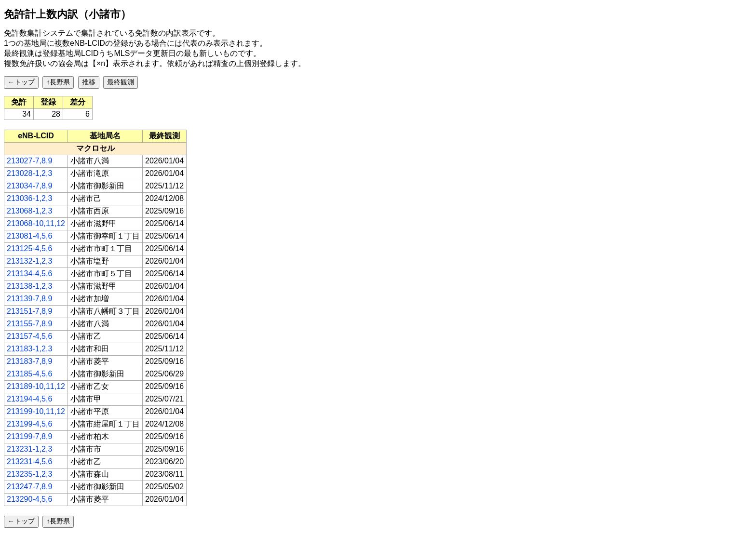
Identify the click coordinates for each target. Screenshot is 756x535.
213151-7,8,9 (29, 311)
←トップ (21, 82)
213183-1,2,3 (29, 349)
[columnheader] (36, 136)
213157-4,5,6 (29, 336)
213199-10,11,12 (36, 411)
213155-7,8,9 (29, 324)
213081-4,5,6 (29, 236)
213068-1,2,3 (29, 211)
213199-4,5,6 (29, 424)
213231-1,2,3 (29, 449)
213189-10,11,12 (36, 386)
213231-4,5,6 (29, 461)
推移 (89, 82)
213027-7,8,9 (29, 161)
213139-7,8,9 (29, 299)
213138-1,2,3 (29, 286)
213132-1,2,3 (29, 261)
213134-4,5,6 (29, 274)
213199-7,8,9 (29, 436)
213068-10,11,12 (36, 223)
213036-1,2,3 (29, 198)
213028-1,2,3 (29, 173)
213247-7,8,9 (29, 487)
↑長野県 (58, 82)
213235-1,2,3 (29, 474)
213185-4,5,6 (29, 374)
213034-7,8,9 (29, 186)
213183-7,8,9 (29, 361)
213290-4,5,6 (29, 499)
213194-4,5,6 (29, 399)
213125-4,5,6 (29, 248)
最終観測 (121, 82)
